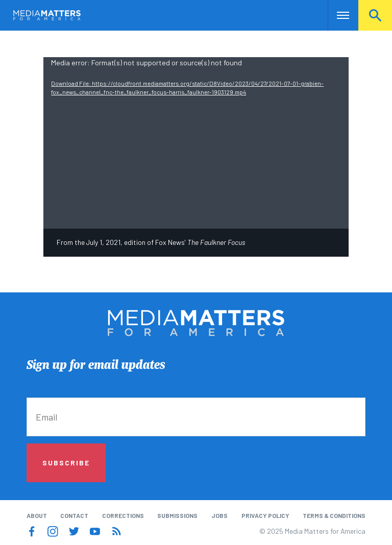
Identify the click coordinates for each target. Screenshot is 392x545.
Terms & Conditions (334, 515)
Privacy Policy (265, 515)
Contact (74, 515)
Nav (337, 15)
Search (375, 15)
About (37, 515)
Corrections (123, 515)
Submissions (177, 515)
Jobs (219, 515)
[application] (196, 143)
